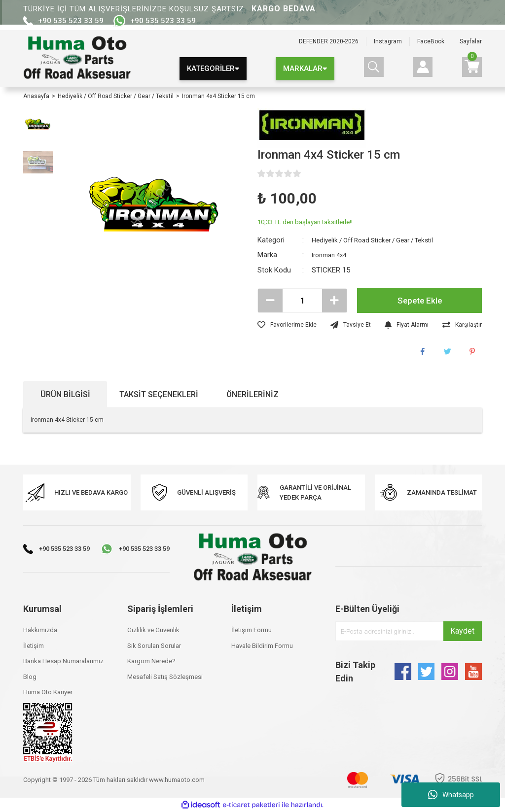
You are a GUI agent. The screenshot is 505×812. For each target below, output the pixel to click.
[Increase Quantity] (334, 301)
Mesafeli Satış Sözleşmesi (165, 677)
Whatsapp (451, 795)
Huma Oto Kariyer (48, 692)
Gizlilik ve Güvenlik (153, 630)
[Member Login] (423, 67)
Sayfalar (471, 41)
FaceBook (431, 41)
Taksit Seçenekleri (159, 394)
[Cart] (472, 67)
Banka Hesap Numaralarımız (63, 661)
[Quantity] (302, 301)
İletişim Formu (252, 630)
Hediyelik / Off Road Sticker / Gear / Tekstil (381, 240)
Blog (30, 677)
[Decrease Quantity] (270, 301)
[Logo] (77, 59)
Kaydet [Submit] (462, 631)
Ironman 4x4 (332, 255)
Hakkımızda (40, 630)
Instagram (388, 41)
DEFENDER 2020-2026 (329, 41)
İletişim (34, 646)
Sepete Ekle (419, 301)
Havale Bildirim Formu (262, 646)
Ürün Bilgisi (65, 394)
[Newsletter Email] (409, 631)
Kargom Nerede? (151, 661)
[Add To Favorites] (287, 325)
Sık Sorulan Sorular (154, 646)
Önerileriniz (252, 394)
